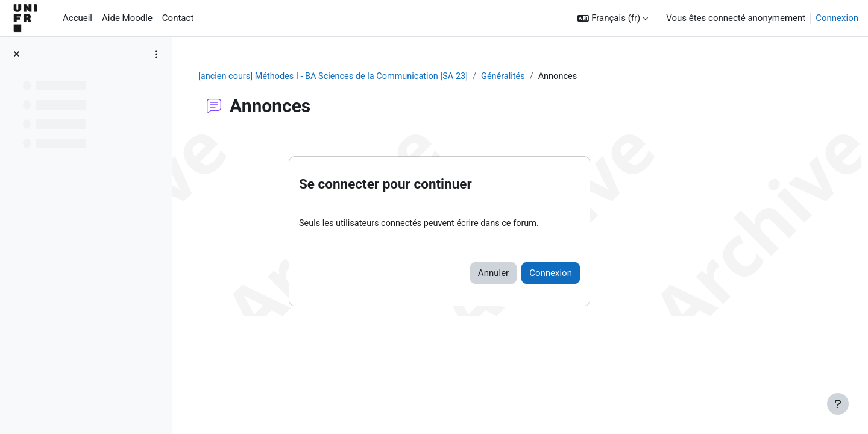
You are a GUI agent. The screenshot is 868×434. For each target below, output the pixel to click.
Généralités (584, 77)
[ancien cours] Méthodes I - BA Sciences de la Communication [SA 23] (409, 77)
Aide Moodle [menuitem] (127, 18)
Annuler (564, 274)
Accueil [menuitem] (77, 18)
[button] (613, 18)
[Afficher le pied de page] (838, 404)
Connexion (837, 18)
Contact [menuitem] (178, 18)
